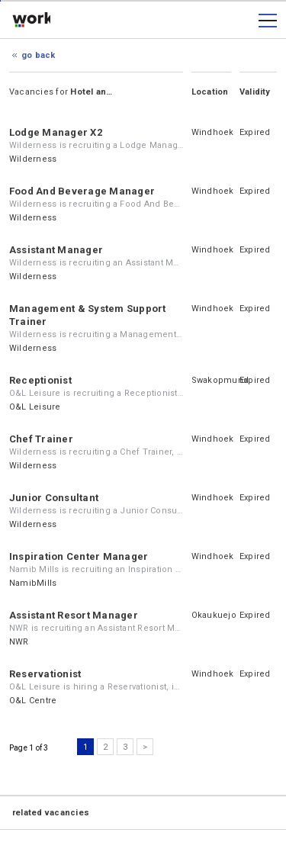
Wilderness (33, 159)
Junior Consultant (54, 498)
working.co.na (31, 21)
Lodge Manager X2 (56, 132)
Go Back (39, 55)
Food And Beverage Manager (82, 191)
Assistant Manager (56, 250)
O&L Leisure (35, 407)
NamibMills (33, 583)
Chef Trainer (41, 439)
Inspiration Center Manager (79, 556)
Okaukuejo (214, 615)
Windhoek (213, 132)
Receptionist (40, 380)
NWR (19, 642)
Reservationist (45, 674)
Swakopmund (220, 380)
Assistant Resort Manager (74, 615)
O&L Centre (33, 701)
